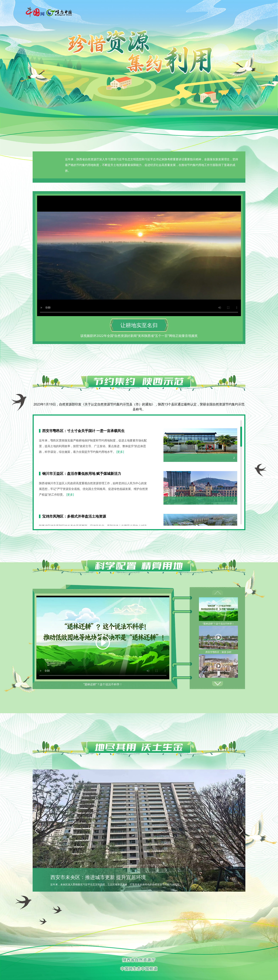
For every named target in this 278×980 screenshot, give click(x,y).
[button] (218, 684)
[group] (139, 831)
